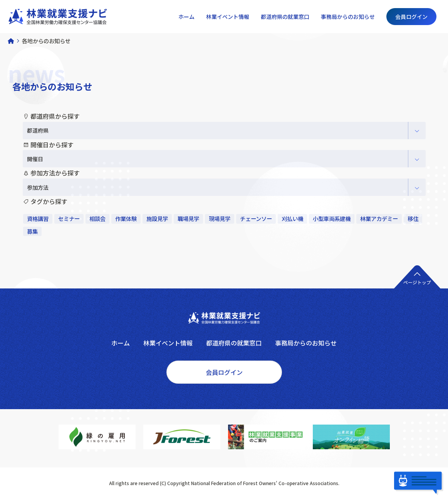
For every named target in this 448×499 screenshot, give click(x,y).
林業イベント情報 (228, 17)
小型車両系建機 (332, 218)
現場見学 (220, 218)
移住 (413, 218)
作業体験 (126, 218)
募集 (32, 231)
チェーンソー (256, 218)
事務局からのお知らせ (348, 17)
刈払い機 (292, 218)
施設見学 (157, 218)
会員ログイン (411, 17)
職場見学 (188, 218)
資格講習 (38, 218)
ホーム (186, 17)
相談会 (97, 218)
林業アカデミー (379, 218)
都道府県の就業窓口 (285, 17)
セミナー (69, 218)
